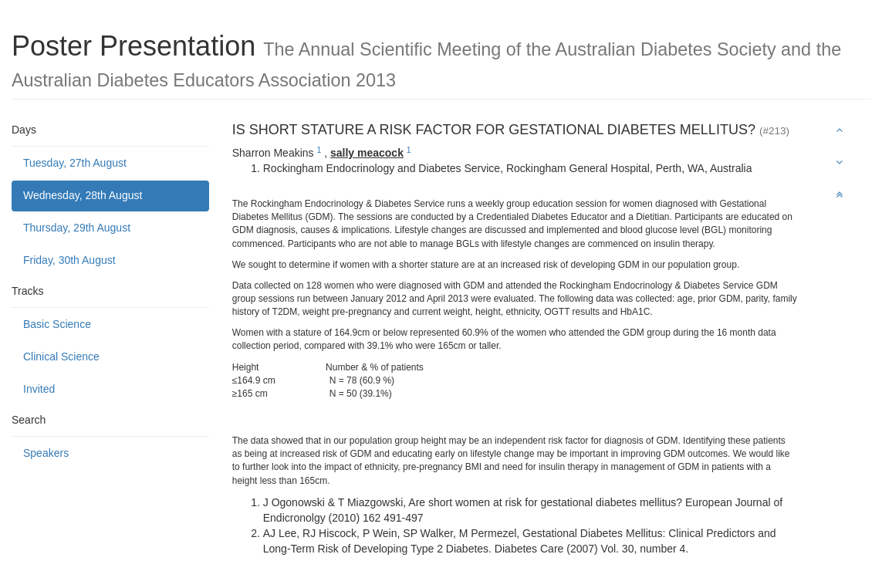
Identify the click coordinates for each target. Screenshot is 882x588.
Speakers (46, 453)
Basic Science (57, 324)
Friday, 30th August (69, 260)
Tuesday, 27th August (75, 163)
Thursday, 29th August (77, 228)
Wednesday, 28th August (83, 195)
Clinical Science (61, 357)
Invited (39, 389)
